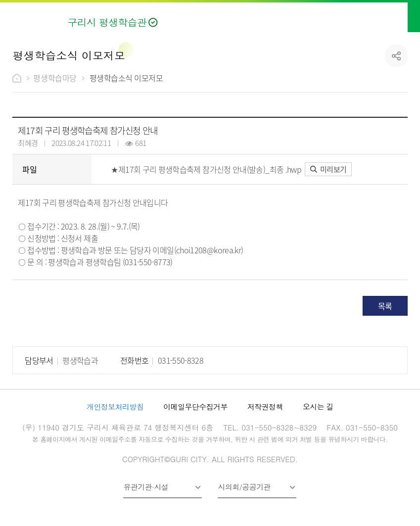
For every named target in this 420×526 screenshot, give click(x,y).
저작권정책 (265, 406)
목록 (385, 306)
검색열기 (376, 16)
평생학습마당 (55, 78)
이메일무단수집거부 (195, 406)
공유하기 (397, 56)
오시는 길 (318, 406)
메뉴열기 (401, 16)
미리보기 (328, 169)
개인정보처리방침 (115, 406)
